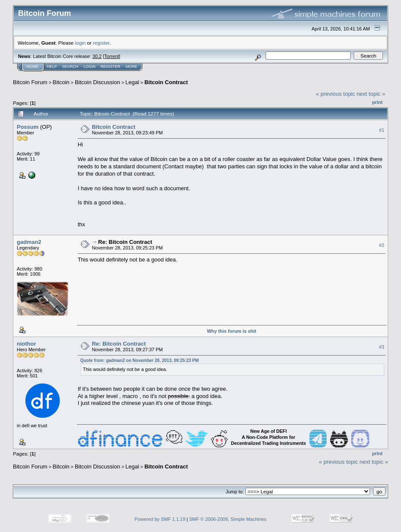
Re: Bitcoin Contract (125, 242)
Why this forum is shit (231, 331)
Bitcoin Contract (166, 82)
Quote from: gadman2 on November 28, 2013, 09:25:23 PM (140, 360)
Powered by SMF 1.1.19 (160, 519)
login (81, 43)
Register (110, 67)
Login (89, 67)
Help (52, 67)
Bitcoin (61, 82)
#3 (382, 347)
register (101, 43)
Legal (132, 82)
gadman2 (29, 242)
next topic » (371, 94)
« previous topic (335, 94)
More (131, 67)
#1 (382, 130)
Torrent (112, 56)
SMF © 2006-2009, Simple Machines (228, 519)
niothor (26, 344)
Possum (28, 127)
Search (70, 67)
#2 (382, 245)
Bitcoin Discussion (98, 82)
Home (32, 67)
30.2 (97, 56)
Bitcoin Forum (30, 82)
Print (377, 102)
